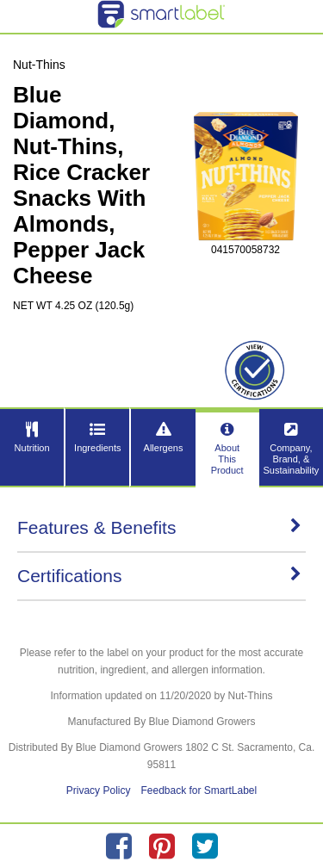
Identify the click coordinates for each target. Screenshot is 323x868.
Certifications (159, 576)
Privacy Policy (99, 790)
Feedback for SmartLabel (199, 790)
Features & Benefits (159, 527)
